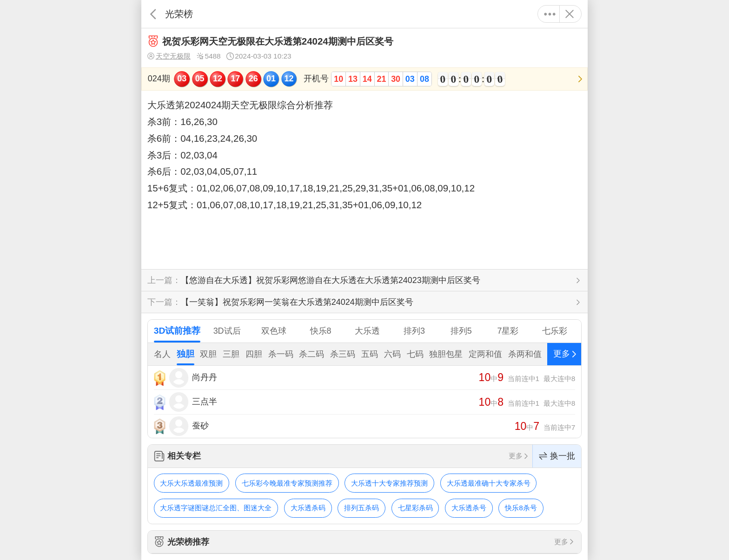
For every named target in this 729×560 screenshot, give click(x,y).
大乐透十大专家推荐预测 (389, 483)
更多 (550, 14)
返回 (153, 14)
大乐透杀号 (469, 508)
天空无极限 (169, 56)
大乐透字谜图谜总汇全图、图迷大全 (216, 508)
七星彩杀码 (415, 508)
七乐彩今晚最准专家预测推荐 (287, 483)
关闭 (569, 14)
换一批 (557, 456)
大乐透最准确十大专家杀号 (489, 483)
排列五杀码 (361, 508)
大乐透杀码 (308, 508)
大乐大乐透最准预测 (191, 483)
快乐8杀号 (521, 508)
